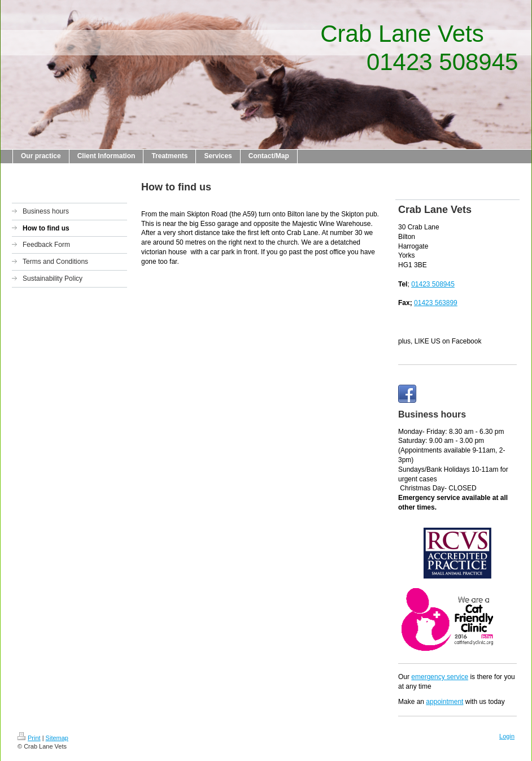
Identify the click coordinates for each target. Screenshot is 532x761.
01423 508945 (433, 284)
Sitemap (57, 738)
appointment (444, 702)
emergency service (440, 677)
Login (507, 736)
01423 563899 (436, 303)
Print (29, 738)
